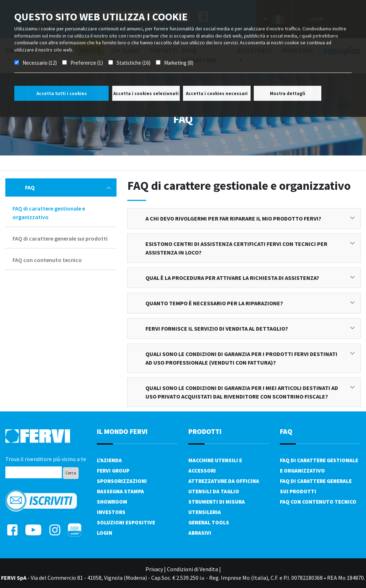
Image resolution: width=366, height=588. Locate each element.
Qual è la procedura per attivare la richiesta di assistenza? (250, 278)
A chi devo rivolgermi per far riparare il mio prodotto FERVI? (250, 218)
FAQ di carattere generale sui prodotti (60, 238)
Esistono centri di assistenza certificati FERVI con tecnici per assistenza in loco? (250, 248)
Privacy (154, 569)
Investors (111, 512)
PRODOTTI (205, 431)
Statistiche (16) (133, 63)
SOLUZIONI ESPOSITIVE (126, 522)
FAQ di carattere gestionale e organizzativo (49, 213)
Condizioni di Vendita (192, 569)
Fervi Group (113, 471)
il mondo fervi (122, 431)
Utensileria (205, 512)
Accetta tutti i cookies (62, 93)
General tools (209, 522)
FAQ (68, 187)
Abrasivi (200, 533)
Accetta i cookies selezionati (146, 93)
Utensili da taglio (214, 491)
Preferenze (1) (87, 63)
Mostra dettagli (288, 93)
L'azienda (109, 460)
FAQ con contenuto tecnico (47, 260)
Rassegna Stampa (120, 491)
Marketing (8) (179, 63)
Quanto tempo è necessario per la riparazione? (250, 303)
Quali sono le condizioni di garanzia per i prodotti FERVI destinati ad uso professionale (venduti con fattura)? (250, 358)
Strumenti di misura (217, 502)
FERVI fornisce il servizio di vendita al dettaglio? (250, 328)
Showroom (112, 502)
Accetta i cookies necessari (217, 93)
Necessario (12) (40, 63)
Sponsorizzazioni (122, 481)
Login (105, 533)
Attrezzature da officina (224, 481)
